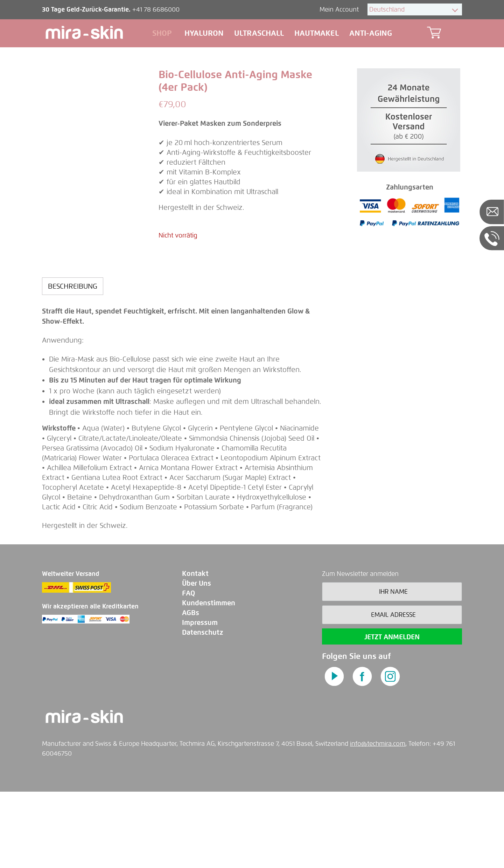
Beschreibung (73, 362)
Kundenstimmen (209, 679)
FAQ (188, 670)
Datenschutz (203, 709)
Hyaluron (204, 33)
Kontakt (195, 650)
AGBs (191, 689)
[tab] (73, 362)
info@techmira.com (378, 820)
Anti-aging (371, 33)
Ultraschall (259, 33)
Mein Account (340, 9)
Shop (163, 33)
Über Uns (197, 660)
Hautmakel (317, 33)
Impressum (200, 699)
